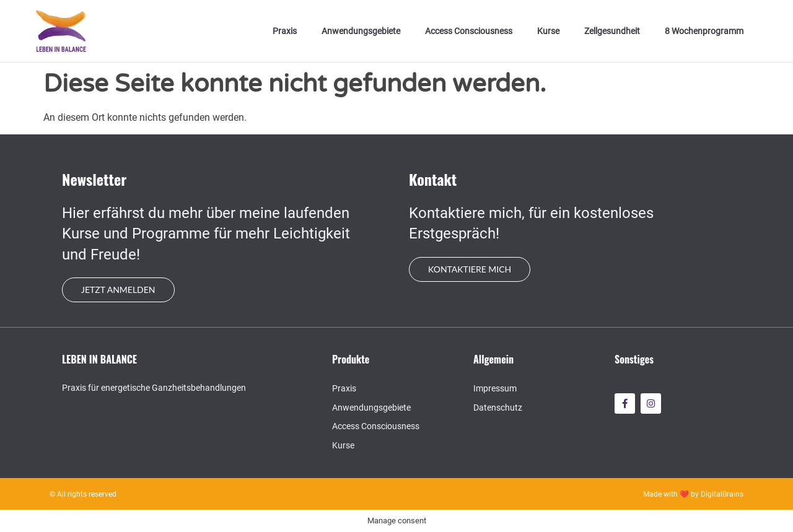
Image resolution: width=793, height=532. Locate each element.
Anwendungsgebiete (361, 31)
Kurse (548, 31)
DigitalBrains (722, 494)
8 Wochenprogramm (704, 31)
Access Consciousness (469, 31)
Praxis (285, 31)
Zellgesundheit (612, 31)
